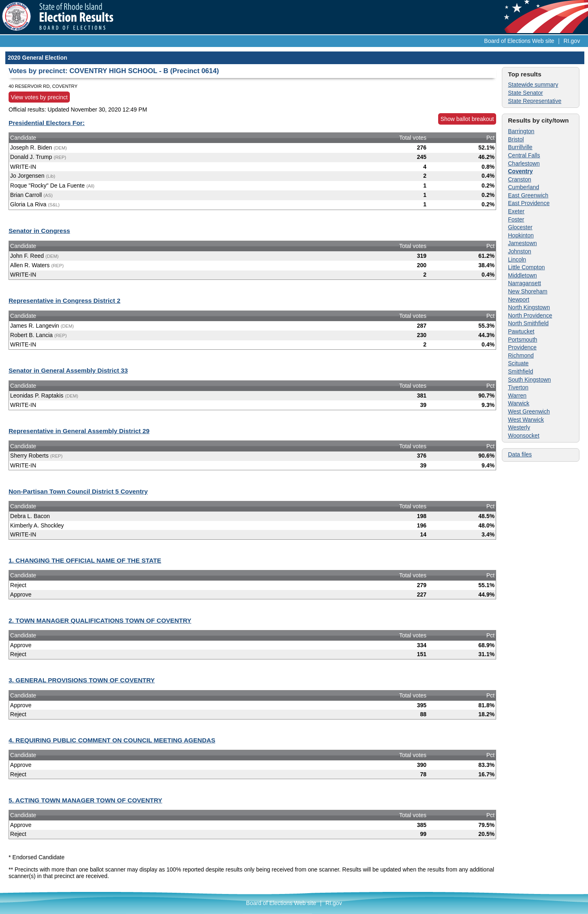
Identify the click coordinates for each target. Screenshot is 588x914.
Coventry (520, 171)
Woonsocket (524, 436)
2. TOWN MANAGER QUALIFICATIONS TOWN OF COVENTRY (100, 620)
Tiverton (518, 387)
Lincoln (517, 259)
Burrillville (520, 147)
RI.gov (572, 41)
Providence (522, 347)
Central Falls (524, 155)
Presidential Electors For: (47, 123)
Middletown (522, 275)
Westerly (519, 427)
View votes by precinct (39, 97)
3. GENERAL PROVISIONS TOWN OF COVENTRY (82, 680)
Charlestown (524, 163)
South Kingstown (529, 380)
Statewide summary (533, 85)
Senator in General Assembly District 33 (68, 370)
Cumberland (523, 187)
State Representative (535, 101)
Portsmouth (523, 340)
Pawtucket (521, 331)
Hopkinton (521, 235)
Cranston (520, 179)
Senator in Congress (39, 231)
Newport (519, 299)
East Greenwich (528, 195)
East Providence (529, 203)
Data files (520, 454)
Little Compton (526, 267)
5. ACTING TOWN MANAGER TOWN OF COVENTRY (85, 800)
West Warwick (526, 420)
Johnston (520, 251)
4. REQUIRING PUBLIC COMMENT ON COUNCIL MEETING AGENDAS (112, 740)
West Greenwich (529, 411)
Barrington (521, 131)
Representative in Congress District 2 (65, 301)
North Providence (530, 315)
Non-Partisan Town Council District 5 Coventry (78, 491)
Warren (517, 396)
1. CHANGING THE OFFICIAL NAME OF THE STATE (85, 560)
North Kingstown (529, 307)
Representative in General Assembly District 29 (79, 431)
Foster (516, 219)
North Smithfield (528, 323)
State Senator (526, 93)
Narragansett (525, 283)
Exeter (516, 211)
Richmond (521, 355)
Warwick (519, 403)
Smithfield (520, 371)
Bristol (516, 139)
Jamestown (522, 243)
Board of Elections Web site (519, 41)
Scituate (518, 363)
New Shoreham (528, 291)
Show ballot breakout (467, 119)
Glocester (520, 227)
